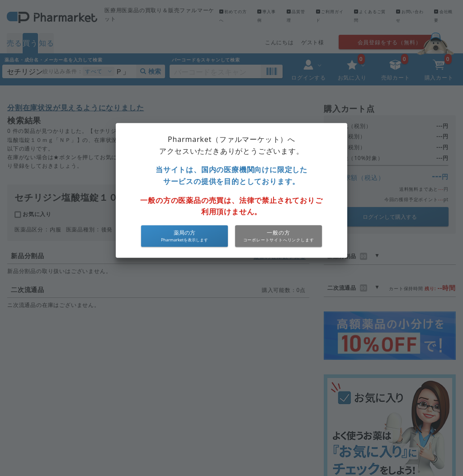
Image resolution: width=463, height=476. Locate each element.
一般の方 (278, 233)
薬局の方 (184, 233)
